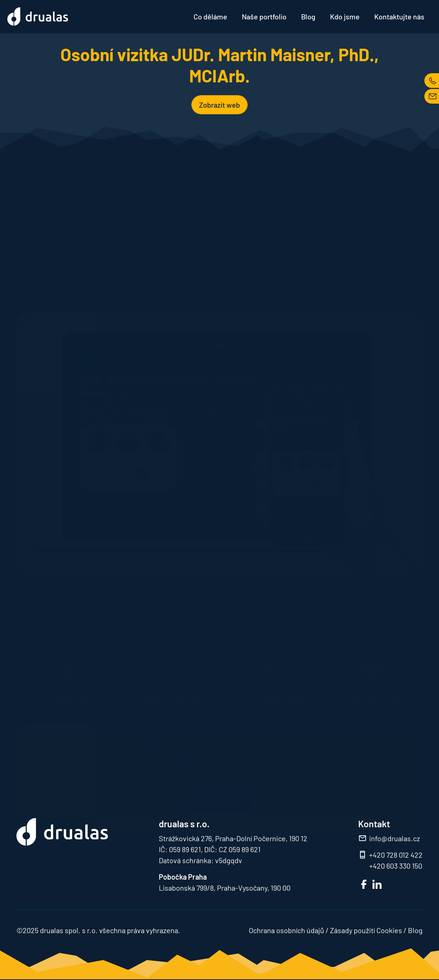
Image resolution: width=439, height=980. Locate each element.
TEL (432, 81)
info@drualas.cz (395, 838)
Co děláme (210, 16)
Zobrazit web (219, 105)
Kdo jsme (345, 16)
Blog (308, 16)
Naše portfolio (264, 16)
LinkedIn (377, 884)
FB (364, 884)
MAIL (432, 96)
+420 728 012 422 (396, 855)
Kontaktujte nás (399, 16)
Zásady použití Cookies (366, 930)
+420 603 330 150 (396, 866)
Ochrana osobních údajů (286, 930)
